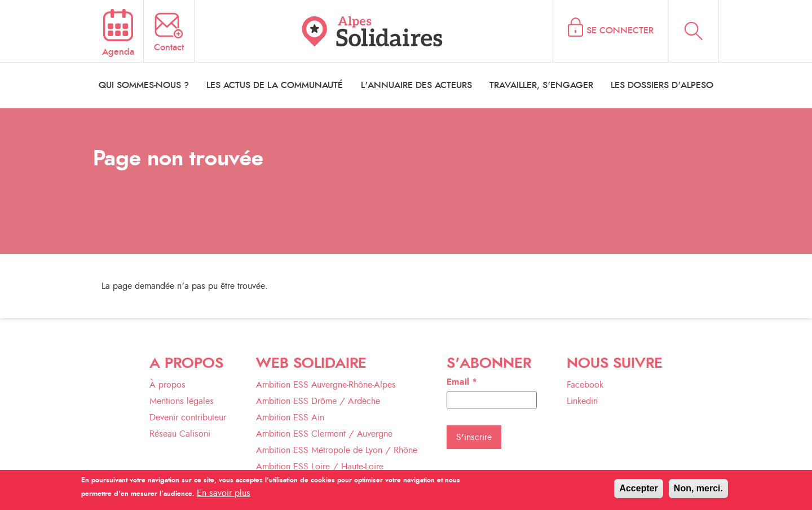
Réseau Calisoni (180, 434)
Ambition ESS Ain (290, 417)
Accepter (638, 491)
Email (462, 382)
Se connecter (620, 30)
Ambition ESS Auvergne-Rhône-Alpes (326, 385)
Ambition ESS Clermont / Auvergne (324, 434)
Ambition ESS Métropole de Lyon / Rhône (337, 450)
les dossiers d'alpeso (662, 85)
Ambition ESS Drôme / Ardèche (318, 401)
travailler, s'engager (541, 85)
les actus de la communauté (275, 85)
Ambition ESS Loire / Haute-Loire (320, 467)
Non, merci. (698, 491)
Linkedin (582, 401)
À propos (167, 385)
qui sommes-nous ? (144, 85)
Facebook (585, 385)
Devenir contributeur (188, 417)
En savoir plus (224, 496)
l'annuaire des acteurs (416, 85)
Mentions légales (182, 401)
